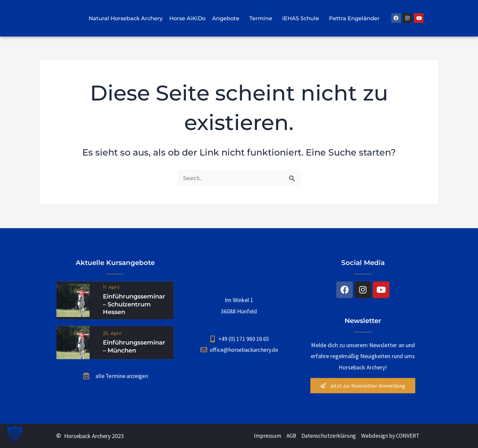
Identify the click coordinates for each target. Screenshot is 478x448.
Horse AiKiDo (187, 18)
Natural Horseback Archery (126, 18)
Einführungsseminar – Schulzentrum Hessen (134, 305)
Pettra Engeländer (356, 18)
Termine (262, 18)
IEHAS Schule (302, 18)
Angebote (227, 18)
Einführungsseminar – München (134, 347)
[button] (15, 433)
